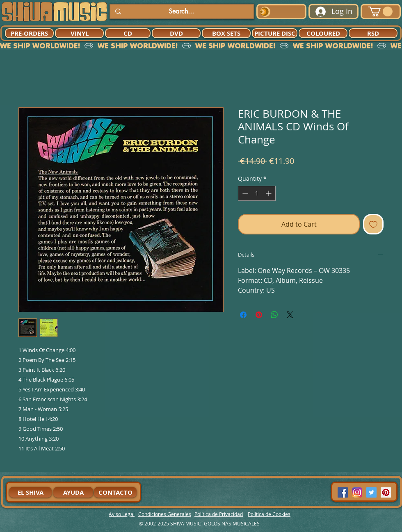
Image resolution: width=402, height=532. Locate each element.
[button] (380, 11)
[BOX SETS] (226, 33)
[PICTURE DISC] (275, 33)
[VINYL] (79, 33)
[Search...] (181, 11)
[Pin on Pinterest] (259, 315)
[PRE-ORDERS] (29, 33)
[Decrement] (244, 193)
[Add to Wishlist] (373, 224)
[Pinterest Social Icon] (386, 492)
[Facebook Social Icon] (343, 492)
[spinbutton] (257, 193)
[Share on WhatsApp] (274, 315)
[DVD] (176, 33)
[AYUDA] (73, 492)
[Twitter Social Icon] (371, 492)
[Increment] (269, 193)
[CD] (128, 33)
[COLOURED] (323, 33)
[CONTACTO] (115, 492)
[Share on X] (290, 315)
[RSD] (373, 33)
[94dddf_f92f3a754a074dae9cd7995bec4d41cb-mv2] (357, 492)
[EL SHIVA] (30, 492)
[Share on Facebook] (243, 315)
